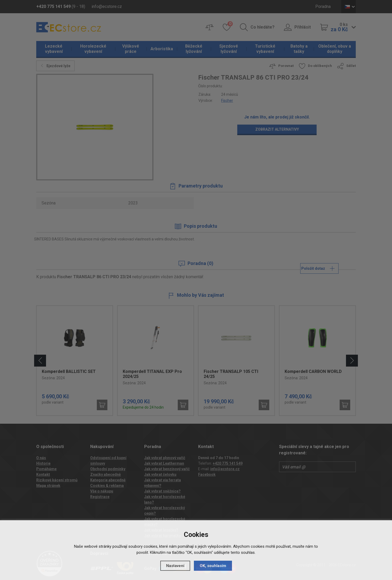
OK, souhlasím (213, 566)
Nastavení (175, 566)
